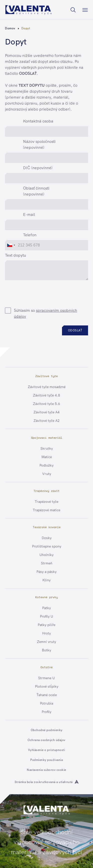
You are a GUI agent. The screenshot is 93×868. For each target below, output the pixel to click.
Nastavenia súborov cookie (46, 770)
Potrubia (46, 703)
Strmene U (46, 678)
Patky (46, 608)
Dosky (47, 538)
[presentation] (50, 292)
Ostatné (46, 667)
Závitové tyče (46, 376)
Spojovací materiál (47, 438)
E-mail (29, 215)
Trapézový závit (46, 491)
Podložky (46, 465)
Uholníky (46, 555)
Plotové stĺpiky (47, 686)
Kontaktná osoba (38, 121)
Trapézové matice (46, 510)
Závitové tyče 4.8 (46, 395)
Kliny (46, 580)
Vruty (47, 474)
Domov (10, 28)
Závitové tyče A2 (46, 421)
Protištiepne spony (47, 546)
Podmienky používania (46, 760)
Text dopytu (15, 255)
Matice (47, 457)
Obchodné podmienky (47, 730)
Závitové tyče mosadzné (47, 387)
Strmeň (47, 563)
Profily (46, 712)
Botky (46, 650)
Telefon (30, 235)
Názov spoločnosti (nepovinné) (39, 144)
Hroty (46, 633)
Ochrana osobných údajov (46, 740)
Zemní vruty (46, 642)
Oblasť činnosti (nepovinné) (36, 191)
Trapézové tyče (46, 502)
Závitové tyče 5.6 (46, 404)
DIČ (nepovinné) (38, 168)
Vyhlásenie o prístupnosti (47, 750)
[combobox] (11, 245)
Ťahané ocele (47, 695)
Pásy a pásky (46, 572)
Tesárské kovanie (47, 527)
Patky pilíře (46, 625)
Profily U (46, 616)
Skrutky (47, 448)
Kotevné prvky (46, 597)
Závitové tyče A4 (46, 412)
